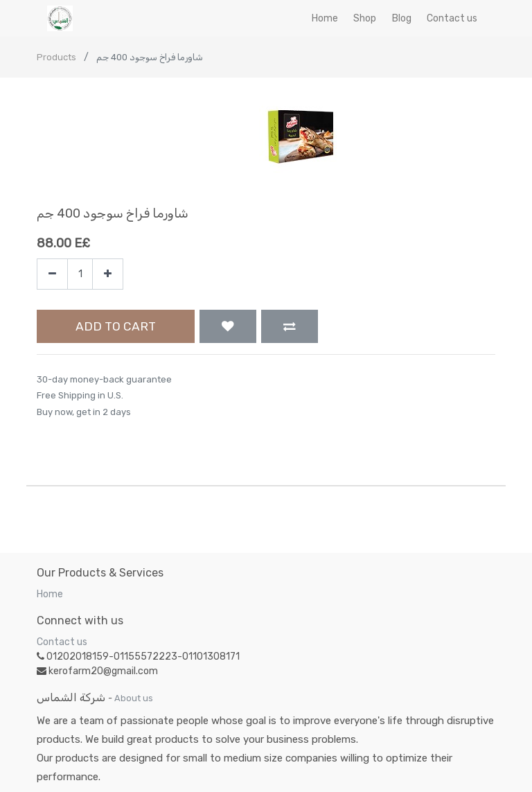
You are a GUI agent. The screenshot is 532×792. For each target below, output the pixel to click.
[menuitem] (325, 18)
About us (134, 698)
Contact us (62, 642)
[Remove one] (52, 274)
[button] (228, 326)
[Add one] (108, 274)
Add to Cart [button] (116, 326)
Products (56, 57)
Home (50, 594)
